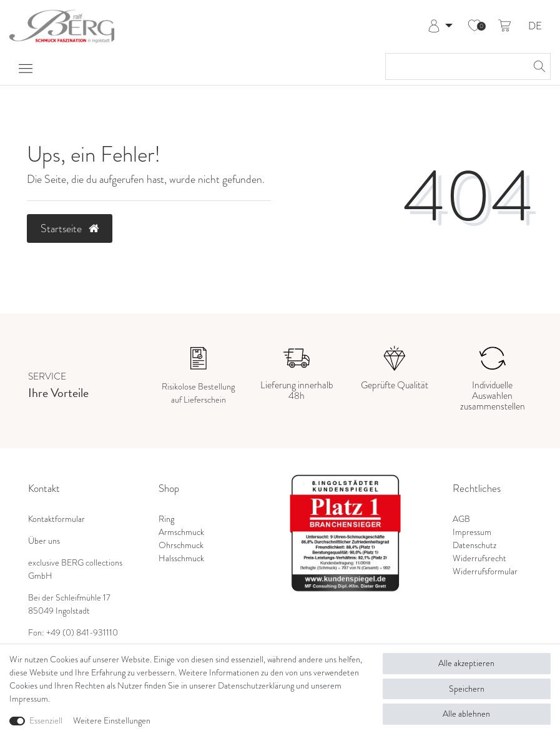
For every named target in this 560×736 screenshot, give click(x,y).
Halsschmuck (181, 558)
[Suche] (538, 66)
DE (535, 27)
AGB (461, 519)
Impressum (472, 532)
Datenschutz (474, 545)
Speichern (467, 689)
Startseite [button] (70, 228)
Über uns (44, 541)
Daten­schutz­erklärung (256, 686)
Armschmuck (181, 532)
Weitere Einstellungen (112, 721)
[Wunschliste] (474, 26)
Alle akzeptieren (466, 663)
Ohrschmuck (181, 545)
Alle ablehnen (466, 714)
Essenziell (46, 721)
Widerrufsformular (485, 572)
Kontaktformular (56, 519)
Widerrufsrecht (479, 558)
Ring (166, 519)
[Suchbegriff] (455, 66)
